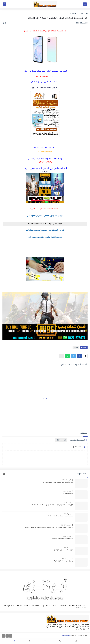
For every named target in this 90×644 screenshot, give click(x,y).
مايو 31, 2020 (67, 548)
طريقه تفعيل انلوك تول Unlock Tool (61, 516)
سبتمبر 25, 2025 (66, 559)
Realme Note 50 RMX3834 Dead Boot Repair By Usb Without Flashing (49, 527)
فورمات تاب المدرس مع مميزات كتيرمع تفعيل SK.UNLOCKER (52, 505)
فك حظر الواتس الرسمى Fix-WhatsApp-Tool (58, 482)
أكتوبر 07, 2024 (67, 502)
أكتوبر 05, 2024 (67, 480)
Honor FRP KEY (68, 494)
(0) (5, 23)
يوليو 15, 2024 (67, 491)
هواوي (73, 14)
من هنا (45, 172)
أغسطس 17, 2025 (66, 525)
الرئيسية (84, 14)
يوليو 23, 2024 (67, 536)
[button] (79, 356)
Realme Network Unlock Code (63, 539)
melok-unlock (67, 636)
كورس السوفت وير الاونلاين (63, 550)
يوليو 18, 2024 (67, 514)
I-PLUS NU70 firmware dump (63, 561)
